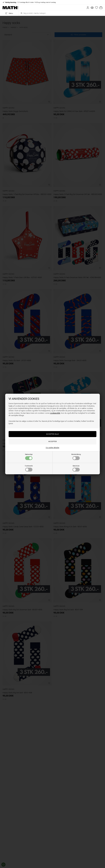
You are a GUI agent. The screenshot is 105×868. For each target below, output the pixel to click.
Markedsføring (76, 457)
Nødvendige (29, 457)
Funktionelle (29, 468)
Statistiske (76, 468)
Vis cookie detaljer (52, 448)
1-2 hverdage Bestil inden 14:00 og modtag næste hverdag (29, 2)
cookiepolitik (55, 413)
